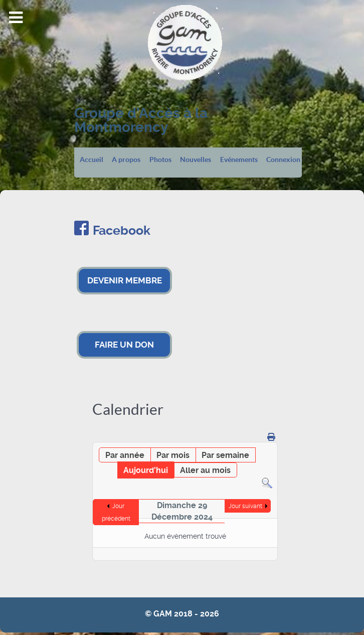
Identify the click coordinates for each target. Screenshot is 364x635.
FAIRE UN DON (124, 345)
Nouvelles (196, 160)
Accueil (92, 160)
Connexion (283, 160)
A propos (126, 160)
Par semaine (225, 455)
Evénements (239, 160)
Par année (125, 455)
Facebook (122, 230)
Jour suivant (245, 506)
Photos (160, 160)
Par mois (173, 455)
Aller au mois (205, 470)
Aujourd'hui (146, 470)
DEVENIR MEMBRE (125, 280)
